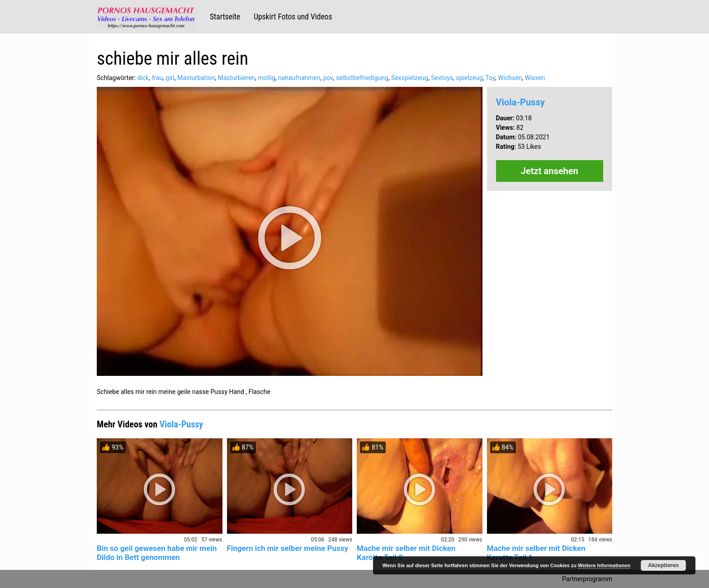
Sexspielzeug (410, 78)
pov (328, 78)
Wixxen (535, 78)
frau (157, 78)
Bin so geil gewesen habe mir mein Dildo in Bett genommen (157, 553)
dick (143, 78)
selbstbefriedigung (362, 78)
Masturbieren (237, 78)
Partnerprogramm (587, 579)
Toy (490, 78)
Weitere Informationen (604, 565)
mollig (266, 78)
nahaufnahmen (299, 78)
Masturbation (196, 78)
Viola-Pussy (520, 102)
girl (170, 78)
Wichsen (510, 78)
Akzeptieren (663, 565)
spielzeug (469, 78)
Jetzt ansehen (550, 171)
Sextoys (442, 78)
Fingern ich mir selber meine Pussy (288, 548)
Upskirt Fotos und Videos (293, 17)
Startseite (225, 17)
